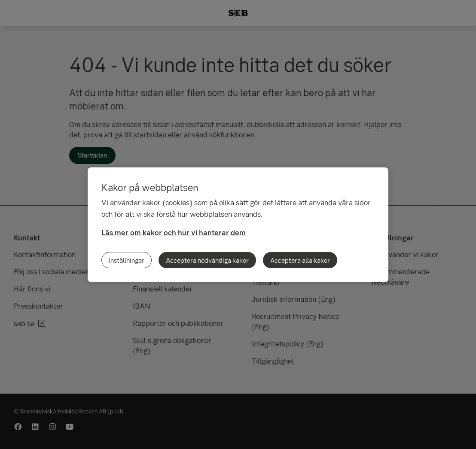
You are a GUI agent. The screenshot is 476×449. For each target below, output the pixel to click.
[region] (238, 225)
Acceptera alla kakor (300, 260)
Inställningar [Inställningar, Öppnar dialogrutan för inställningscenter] (127, 260)
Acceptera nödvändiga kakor (207, 260)
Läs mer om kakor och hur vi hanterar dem (174, 232)
